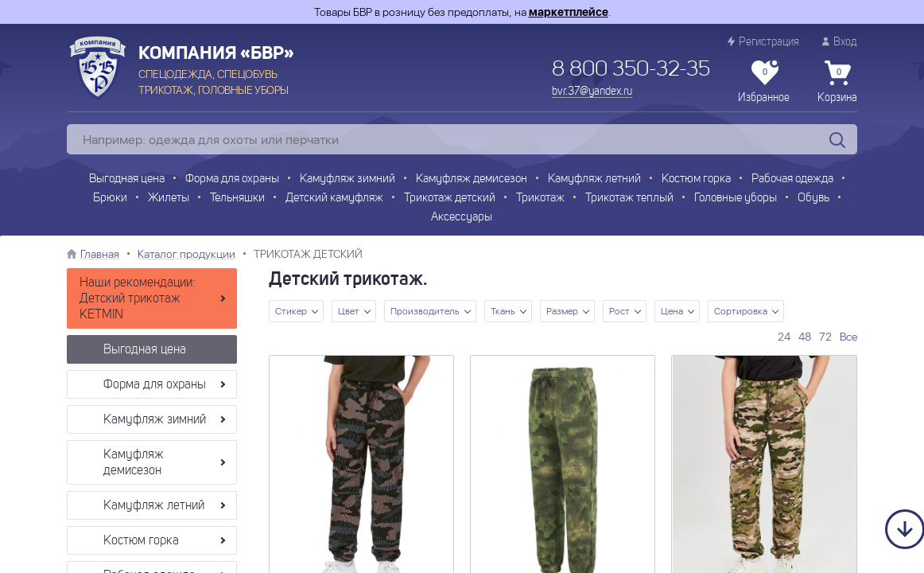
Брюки (110, 199)
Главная (100, 254)
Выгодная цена (127, 179)
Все (848, 337)
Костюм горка (696, 179)
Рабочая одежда (792, 179)
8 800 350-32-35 (631, 70)
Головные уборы (736, 199)
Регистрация (763, 42)
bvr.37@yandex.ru (592, 92)
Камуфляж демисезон (472, 179)
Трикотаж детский (450, 199)
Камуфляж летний (594, 179)
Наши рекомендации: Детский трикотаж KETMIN (138, 299)
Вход (840, 42)
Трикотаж (540, 199)
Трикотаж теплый (629, 199)
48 (805, 337)
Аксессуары (462, 218)
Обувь (813, 199)
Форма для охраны (232, 179)
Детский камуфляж (334, 199)
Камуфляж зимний (347, 179)
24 (784, 337)
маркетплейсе (569, 12)
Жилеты (169, 199)
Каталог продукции (186, 254)
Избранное (764, 82)
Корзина (837, 82)
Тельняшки (237, 199)
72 (825, 337)
